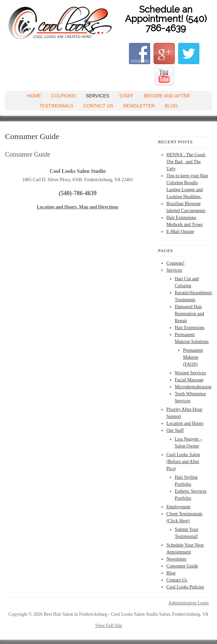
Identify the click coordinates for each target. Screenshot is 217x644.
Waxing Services (190, 373)
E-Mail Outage (180, 232)
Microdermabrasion (193, 387)
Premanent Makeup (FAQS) (193, 357)
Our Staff (175, 430)
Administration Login (188, 603)
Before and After (167, 96)
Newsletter (139, 106)
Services (98, 96)
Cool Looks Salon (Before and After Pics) (183, 462)
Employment (178, 507)
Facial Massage (189, 380)
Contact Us (98, 106)
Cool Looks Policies (185, 587)
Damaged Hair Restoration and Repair (189, 314)
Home (34, 96)
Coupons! (64, 96)
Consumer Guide (182, 566)
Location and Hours (185, 423)
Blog (171, 106)
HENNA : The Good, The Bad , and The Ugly (186, 162)
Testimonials (56, 106)
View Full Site (108, 626)
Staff (126, 96)
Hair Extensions (190, 328)
